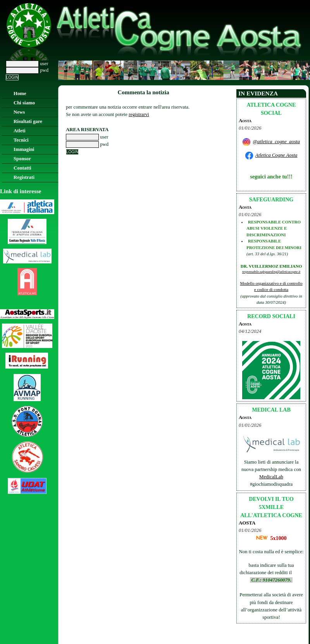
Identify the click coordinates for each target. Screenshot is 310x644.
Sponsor (22, 159)
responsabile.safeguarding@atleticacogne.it (271, 272)
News (19, 112)
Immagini (24, 149)
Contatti (22, 168)
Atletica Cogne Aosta (276, 155)
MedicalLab (271, 477)
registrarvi (139, 114)
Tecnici (21, 140)
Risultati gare (28, 121)
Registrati (24, 177)
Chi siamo (24, 103)
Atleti (20, 131)
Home (20, 93)
